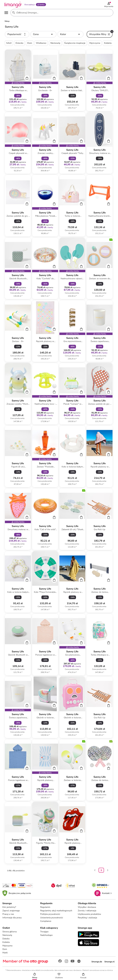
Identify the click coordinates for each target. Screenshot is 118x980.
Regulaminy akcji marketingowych (56, 912)
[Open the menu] (7, 13)
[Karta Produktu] (18, 81)
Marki (5, 954)
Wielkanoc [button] (41, 44)
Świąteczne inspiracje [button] (75, 44)
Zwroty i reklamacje (87, 912)
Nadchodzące (46, 936)
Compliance (46, 922)
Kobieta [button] (108, 44)
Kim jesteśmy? (9, 908)
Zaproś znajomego (11, 912)
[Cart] (27, 79)
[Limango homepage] (14, 5)
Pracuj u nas (8, 915)
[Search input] (61, 13)
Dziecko (6, 940)
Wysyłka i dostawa (87, 908)
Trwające (44, 933)
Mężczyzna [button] (95, 44)
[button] (17, 35)
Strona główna (10, 933)
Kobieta (6, 943)
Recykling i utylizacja (87, 919)
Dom (5, 950)
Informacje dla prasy (12, 919)
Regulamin (45, 908)
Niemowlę (7, 936)
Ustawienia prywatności (52, 919)
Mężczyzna (7, 947)
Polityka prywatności (50, 915)
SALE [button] (9, 44)
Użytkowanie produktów (89, 915)
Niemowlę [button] (55, 44)
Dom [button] (30, 44)
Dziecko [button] (19, 44)
